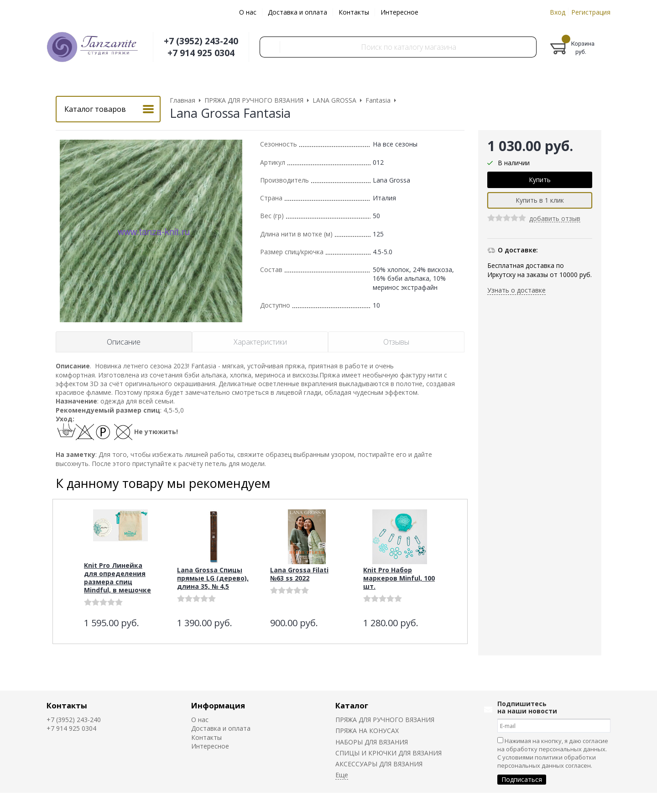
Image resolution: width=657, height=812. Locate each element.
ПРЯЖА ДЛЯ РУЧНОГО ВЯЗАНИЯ (385, 720)
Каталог (352, 705)
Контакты (354, 12)
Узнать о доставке (516, 290)
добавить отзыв (555, 219)
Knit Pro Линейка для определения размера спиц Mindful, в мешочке (117, 578)
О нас (248, 12)
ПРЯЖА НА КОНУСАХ (367, 731)
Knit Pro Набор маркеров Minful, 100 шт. (399, 578)
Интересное (399, 12)
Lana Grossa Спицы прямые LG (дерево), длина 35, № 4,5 (213, 578)
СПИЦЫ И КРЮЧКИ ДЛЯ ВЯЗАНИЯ (388, 753)
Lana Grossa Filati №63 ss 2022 (299, 574)
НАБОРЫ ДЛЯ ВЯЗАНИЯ (372, 742)
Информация (218, 705)
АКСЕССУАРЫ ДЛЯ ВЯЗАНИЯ (379, 764)
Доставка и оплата (297, 12)
